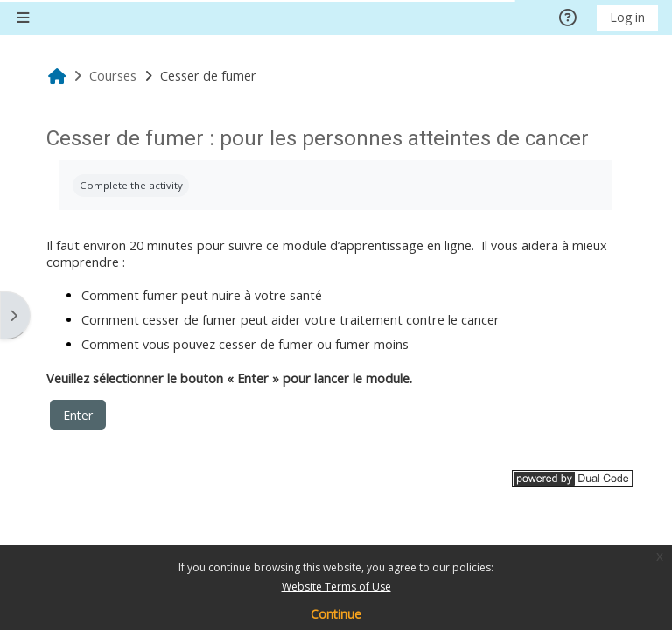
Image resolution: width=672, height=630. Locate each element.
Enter (78, 415)
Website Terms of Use (336, 587)
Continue (336, 614)
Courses (113, 76)
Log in (627, 17)
